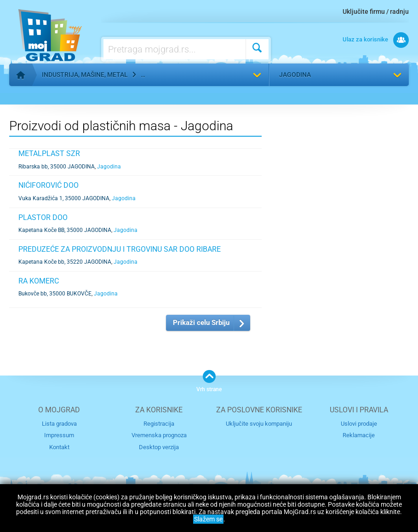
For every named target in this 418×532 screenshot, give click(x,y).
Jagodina (295, 75)
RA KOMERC (39, 281)
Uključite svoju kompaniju (259, 424)
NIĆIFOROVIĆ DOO (49, 185)
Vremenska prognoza (159, 435)
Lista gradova (59, 424)
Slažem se (208, 519)
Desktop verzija (159, 447)
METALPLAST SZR (49, 153)
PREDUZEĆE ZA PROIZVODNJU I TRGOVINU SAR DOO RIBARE (120, 249)
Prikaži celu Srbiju (201, 323)
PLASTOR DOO (43, 217)
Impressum (59, 435)
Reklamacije (359, 435)
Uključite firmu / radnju (376, 12)
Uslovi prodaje (359, 424)
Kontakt (59, 447)
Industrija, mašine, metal (85, 75)
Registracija (159, 424)
